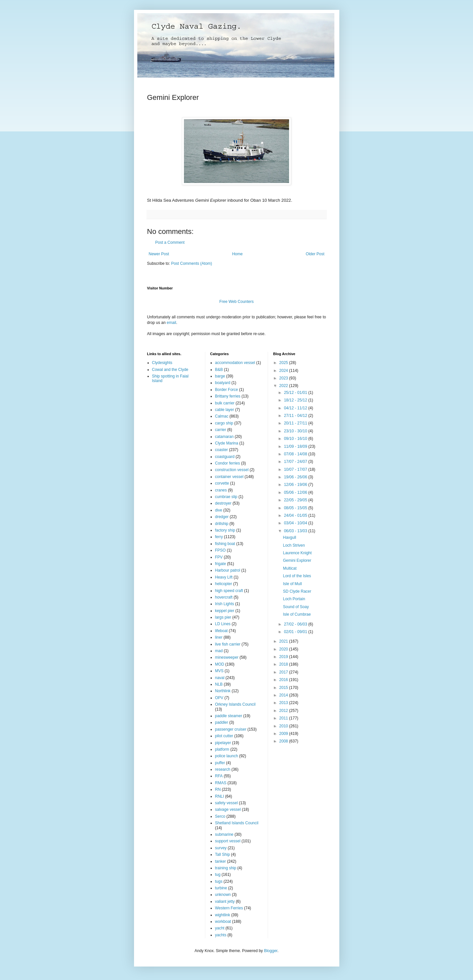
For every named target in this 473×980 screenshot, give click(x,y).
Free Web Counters (237, 302)
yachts (221, 935)
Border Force (227, 390)
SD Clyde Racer (297, 591)
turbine (221, 888)
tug (218, 875)
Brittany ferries (228, 396)
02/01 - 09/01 (296, 632)
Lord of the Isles (297, 576)
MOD (220, 664)
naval (220, 678)
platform (222, 749)
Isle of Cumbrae (297, 614)
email (172, 323)
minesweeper (227, 657)
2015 (284, 688)
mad (219, 651)
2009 (284, 734)
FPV (219, 557)
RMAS (221, 783)
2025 (284, 363)
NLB (219, 684)
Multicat (290, 568)
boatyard (223, 383)
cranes (221, 490)
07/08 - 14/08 (296, 454)
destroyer (223, 503)
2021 (284, 641)
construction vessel (232, 470)
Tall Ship (223, 855)
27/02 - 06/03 (296, 624)
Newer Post (159, 254)
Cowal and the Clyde (170, 370)
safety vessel (226, 803)
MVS (219, 671)
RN (218, 789)
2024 (284, 371)
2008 (284, 741)
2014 (284, 695)
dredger (222, 517)
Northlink (223, 691)
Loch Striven (294, 545)
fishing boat (225, 544)
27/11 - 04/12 (296, 416)
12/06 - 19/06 (296, 485)
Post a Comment (170, 242)
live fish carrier (228, 644)
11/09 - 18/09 (296, 446)
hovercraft (224, 597)
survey (221, 848)
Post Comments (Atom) (192, 263)
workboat (223, 922)
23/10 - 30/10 (296, 431)
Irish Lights (225, 604)
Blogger (271, 951)
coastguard (225, 457)
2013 (284, 703)
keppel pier (225, 611)
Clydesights (162, 363)
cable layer (225, 410)
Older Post (315, 254)
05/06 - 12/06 (296, 492)
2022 (284, 386)
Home (237, 254)
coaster (222, 450)
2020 (284, 649)
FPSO (221, 550)
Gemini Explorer (297, 560)
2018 (284, 664)
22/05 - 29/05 (296, 500)
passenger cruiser (231, 729)
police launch (227, 756)
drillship (222, 524)
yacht (220, 928)
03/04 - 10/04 (296, 523)
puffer (220, 763)
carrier (221, 430)
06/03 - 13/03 (296, 531)
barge (220, 376)
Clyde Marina (227, 443)
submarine (224, 834)
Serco (220, 816)
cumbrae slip (226, 497)
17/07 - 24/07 (296, 462)
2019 (284, 657)
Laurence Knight (297, 553)
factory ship (225, 530)
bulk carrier (225, 403)
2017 (284, 672)
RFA (219, 776)
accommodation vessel (235, 363)
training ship (226, 868)
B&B (219, 370)
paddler (222, 722)
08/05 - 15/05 (296, 508)
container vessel (229, 477)
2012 (284, 711)
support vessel (228, 841)
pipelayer (223, 743)
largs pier (223, 617)
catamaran (225, 437)
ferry (219, 537)
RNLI (220, 796)
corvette (222, 483)
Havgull (289, 537)
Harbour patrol (228, 570)
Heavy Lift (224, 577)
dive (219, 510)
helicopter (224, 584)
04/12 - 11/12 (296, 408)
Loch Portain (294, 599)
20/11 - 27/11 (296, 423)
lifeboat (222, 631)
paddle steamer (229, 716)
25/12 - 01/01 (296, 393)
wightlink (223, 915)
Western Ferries (229, 908)
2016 (284, 680)
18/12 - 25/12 (296, 400)
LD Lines (223, 624)
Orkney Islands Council (235, 704)
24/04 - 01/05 (296, 515)
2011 (284, 718)
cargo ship (224, 423)
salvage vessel (228, 809)
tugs (219, 881)
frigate (221, 564)
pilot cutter (224, 736)
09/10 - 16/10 (296, 439)
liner (219, 637)
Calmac (222, 416)
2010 (284, 726)
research (223, 769)
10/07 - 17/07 (296, 469)
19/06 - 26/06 (296, 477)
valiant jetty (225, 901)
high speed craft (229, 591)
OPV (219, 698)
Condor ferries (228, 463)
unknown (223, 895)
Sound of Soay (296, 607)
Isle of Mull (292, 584)
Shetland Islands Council (237, 823)
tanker (221, 861)
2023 (284, 378)
